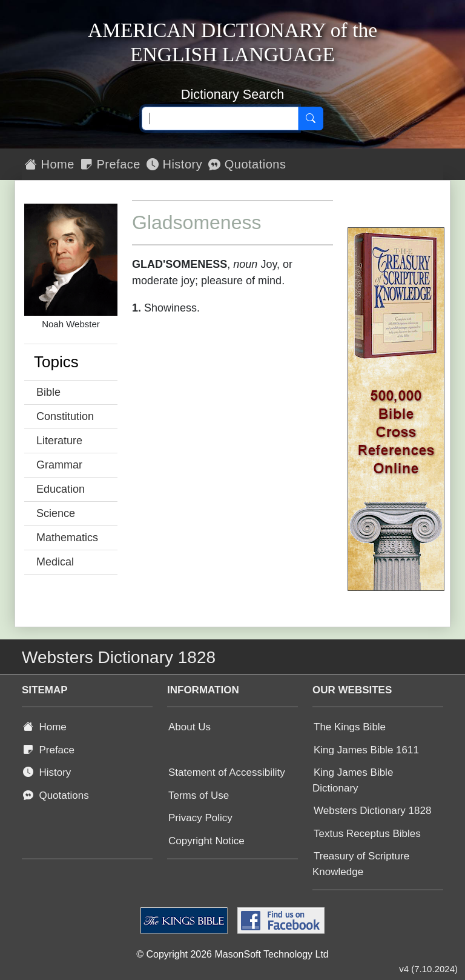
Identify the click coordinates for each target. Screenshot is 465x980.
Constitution (65, 416)
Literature (59, 441)
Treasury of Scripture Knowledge (361, 864)
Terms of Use (199, 795)
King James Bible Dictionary (353, 780)
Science (56, 513)
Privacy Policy (200, 818)
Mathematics (67, 538)
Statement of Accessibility (227, 772)
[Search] (311, 119)
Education (61, 489)
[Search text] (220, 119)
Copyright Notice (206, 841)
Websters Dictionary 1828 (372, 811)
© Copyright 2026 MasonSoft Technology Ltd (232, 954)
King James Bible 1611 (366, 750)
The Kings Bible (350, 727)
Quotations (247, 164)
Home (50, 164)
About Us (190, 727)
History (174, 164)
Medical (55, 562)
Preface (110, 164)
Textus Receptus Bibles (367, 834)
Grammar (59, 465)
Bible (48, 392)
